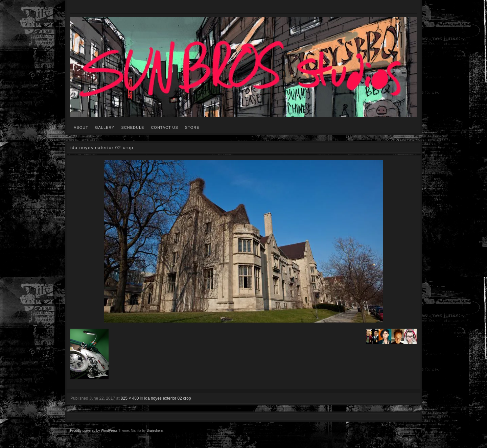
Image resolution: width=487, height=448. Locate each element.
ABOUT (81, 127)
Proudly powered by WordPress (94, 431)
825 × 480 (130, 398)
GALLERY (105, 127)
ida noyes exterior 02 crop (168, 398)
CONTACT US (165, 127)
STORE (192, 127)
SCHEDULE (133, 127)
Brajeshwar (155, 431)
